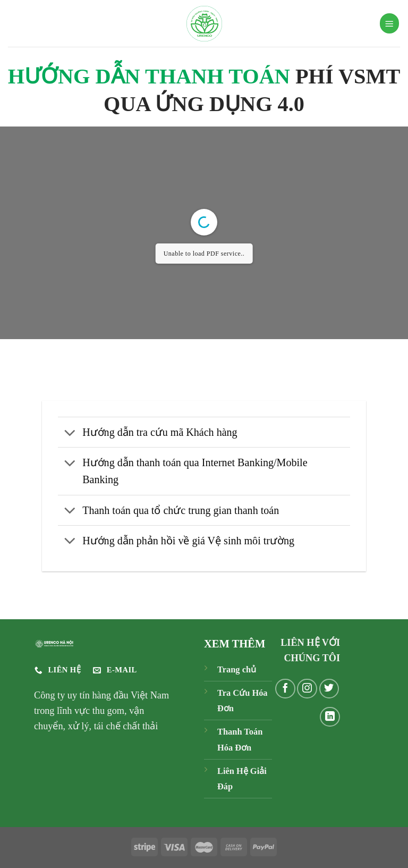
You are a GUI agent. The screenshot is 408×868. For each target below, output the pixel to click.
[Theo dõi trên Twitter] (329, 689)
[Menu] (389, 23)
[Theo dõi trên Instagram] (307, 689)
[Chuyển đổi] (70, 433)
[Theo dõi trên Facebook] (285, 689)
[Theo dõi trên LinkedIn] (330, 717)
